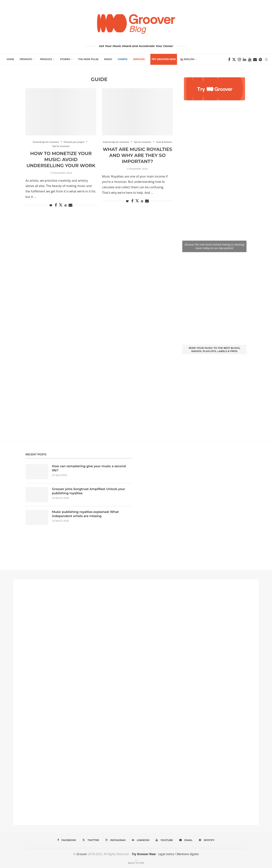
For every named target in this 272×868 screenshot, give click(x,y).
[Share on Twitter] (61, 205)
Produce (46, 59)
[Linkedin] (245, 59)
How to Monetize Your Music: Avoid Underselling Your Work (61, 160)
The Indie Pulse (88, 59)
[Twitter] (234, 59)
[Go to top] (136, 863)
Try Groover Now (144, 854)
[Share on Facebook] (56, 205)
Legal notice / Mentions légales (178, 854)
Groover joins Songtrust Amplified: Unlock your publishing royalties (88, 491)
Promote (26, 59)
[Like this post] (51, 205)
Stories (65, 59)
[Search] (266, 59)
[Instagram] (239, 59)
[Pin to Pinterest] (66, 205)
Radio (108, 59)
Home (10, 59)
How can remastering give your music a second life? (89, 468)
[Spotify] (260, 59)
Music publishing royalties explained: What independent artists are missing (85, 514)
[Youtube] (250, 59)
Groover (82, 854)
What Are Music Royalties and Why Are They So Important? (137, 155)
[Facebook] (229, 59)
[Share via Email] (70, 205)
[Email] (255, 59)
